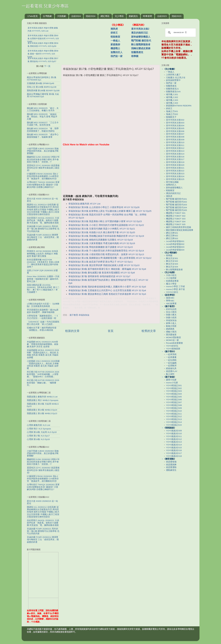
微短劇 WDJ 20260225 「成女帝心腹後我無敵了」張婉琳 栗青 (43, 136)
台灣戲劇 (47, 16)
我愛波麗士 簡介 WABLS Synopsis (43, 400)
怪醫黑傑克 (137, 52)
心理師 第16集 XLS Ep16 (38, 439)
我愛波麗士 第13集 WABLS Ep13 (42, 413)
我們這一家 (117, 56)
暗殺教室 (115, 37)
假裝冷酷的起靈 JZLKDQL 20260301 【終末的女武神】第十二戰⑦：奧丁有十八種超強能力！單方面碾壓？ (43, 289)
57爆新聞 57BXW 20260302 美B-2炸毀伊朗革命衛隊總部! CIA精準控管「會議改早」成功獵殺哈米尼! (43, 176)
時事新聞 (147, 16)
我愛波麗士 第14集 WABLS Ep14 (42, 410)
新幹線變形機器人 (141, 37)
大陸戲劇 (62, 16)
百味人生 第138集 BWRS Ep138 (42, 87)
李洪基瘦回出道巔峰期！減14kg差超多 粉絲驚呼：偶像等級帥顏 (43, 311)
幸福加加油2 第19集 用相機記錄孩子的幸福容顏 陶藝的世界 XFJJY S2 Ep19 (106, 236)
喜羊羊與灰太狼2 (140, 29)
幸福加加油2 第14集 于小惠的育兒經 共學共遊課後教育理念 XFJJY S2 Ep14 (106, 251)
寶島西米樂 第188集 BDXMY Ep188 (43, 91)
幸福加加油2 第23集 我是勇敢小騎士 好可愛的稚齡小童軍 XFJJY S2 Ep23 (105, 221)
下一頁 (47, 66)
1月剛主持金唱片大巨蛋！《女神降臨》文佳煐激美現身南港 (43, 305)
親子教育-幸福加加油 (79, 315)
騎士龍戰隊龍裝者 (141, 44)
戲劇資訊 (133, 16)
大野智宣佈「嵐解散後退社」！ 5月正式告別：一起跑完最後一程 (42, 317)
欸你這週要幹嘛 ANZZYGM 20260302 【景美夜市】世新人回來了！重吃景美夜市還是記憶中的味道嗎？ (43, 263)
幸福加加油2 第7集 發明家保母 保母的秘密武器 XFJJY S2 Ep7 (99, 276)
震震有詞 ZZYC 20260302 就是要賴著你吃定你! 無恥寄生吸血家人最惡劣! (43, 168)
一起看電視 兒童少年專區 (45, 6)
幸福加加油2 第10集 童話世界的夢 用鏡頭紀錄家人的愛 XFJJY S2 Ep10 (104, 265)
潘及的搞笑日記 (140, 33)
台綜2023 (162, 16)
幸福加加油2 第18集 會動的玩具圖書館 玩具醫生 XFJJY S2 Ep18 (101, 240)
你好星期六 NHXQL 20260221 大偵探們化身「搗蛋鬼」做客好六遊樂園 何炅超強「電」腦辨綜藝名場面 (43, 220)
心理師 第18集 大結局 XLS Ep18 (42, 432)
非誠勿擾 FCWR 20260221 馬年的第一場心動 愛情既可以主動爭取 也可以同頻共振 (43, 229)
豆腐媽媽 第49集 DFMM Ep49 (40, 83)
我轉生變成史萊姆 (141, 48)
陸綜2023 (177, 16)
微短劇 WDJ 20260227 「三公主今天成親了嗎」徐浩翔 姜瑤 (43, 124)
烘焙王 (114, 33)
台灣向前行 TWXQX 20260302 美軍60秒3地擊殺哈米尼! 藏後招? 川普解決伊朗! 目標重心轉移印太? (43, 185)
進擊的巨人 (117, 52)
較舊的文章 (149, 331)
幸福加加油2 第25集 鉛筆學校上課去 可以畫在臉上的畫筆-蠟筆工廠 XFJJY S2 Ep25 (110, 211)
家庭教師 (115, 44)
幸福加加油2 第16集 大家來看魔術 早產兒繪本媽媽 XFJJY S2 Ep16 (102, 243)
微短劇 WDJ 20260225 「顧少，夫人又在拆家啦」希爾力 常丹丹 (43, 109)
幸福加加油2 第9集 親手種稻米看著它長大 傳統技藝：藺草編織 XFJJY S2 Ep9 (107, 269)
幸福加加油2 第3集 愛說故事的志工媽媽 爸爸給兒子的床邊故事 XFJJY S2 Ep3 (107, 294)
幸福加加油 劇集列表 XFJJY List (84, 204)
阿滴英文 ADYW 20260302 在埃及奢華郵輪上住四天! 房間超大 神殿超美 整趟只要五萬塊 (43, 254)
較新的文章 (72, 331)
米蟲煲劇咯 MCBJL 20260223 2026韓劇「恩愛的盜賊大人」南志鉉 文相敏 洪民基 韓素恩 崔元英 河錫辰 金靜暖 (43, 354)
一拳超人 (115, 41)
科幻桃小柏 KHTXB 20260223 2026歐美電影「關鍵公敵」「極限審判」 (43, 383)
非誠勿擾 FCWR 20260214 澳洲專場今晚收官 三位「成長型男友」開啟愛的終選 (43, 237)
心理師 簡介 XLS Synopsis (39, 429)
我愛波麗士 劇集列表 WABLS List (42, 397)
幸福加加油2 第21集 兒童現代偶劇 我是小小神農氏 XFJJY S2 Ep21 (102, 229)
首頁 (111, 331)
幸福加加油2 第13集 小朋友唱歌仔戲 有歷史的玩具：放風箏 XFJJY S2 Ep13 (106, 254)
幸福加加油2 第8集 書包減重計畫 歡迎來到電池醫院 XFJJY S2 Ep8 (102, 273)
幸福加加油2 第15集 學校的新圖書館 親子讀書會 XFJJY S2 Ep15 (101, 247)
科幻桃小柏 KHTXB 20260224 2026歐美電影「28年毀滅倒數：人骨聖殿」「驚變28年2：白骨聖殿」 (43, 374)
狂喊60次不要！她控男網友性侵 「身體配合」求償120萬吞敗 (42, 329)
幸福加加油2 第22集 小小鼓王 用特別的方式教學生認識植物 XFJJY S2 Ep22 (106, 225)
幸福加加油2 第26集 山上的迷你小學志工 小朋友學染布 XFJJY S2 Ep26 (104, 207)
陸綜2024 (91, 16)
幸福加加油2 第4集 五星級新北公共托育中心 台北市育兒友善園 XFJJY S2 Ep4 (107, 290)
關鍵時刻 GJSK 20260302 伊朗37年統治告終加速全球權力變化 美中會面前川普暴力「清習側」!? (43, 159)
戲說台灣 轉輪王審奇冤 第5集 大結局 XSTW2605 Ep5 (43, 95)
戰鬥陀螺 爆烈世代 (141, 41)
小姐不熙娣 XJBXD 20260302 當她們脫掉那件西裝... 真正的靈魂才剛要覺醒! (43, 151)
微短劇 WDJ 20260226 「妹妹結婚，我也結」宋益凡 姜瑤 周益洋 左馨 (42, 117)
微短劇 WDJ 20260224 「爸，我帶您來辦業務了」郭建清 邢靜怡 (43, 130)
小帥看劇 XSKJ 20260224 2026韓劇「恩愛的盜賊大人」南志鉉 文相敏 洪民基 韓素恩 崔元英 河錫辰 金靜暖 (43, 365)
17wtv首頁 (32, 16)
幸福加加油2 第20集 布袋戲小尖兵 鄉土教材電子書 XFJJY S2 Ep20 (102, 232)
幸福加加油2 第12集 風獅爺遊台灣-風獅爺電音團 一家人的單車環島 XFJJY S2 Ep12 (110, 258)
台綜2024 (76, 16)
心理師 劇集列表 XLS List (39, 425)
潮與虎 (114, 29)
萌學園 (135, 56)
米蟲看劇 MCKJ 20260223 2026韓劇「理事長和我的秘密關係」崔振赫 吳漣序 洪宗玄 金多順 (43, 344)
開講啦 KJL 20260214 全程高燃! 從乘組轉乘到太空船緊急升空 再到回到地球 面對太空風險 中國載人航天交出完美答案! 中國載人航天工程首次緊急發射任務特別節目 (43, 210)
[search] (180, 33)
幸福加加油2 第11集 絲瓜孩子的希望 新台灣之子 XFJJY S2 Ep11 (101, 262)
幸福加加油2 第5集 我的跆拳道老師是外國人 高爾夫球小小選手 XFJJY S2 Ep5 (107, 287)
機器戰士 (115, 48)
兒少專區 (119, 16)
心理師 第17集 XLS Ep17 (38, 436)
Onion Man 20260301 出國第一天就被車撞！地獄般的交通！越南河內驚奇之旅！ (43, 279)
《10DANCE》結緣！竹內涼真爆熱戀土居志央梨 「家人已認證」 (43, 323)
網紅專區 (105, 16)
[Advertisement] (87, 40)
